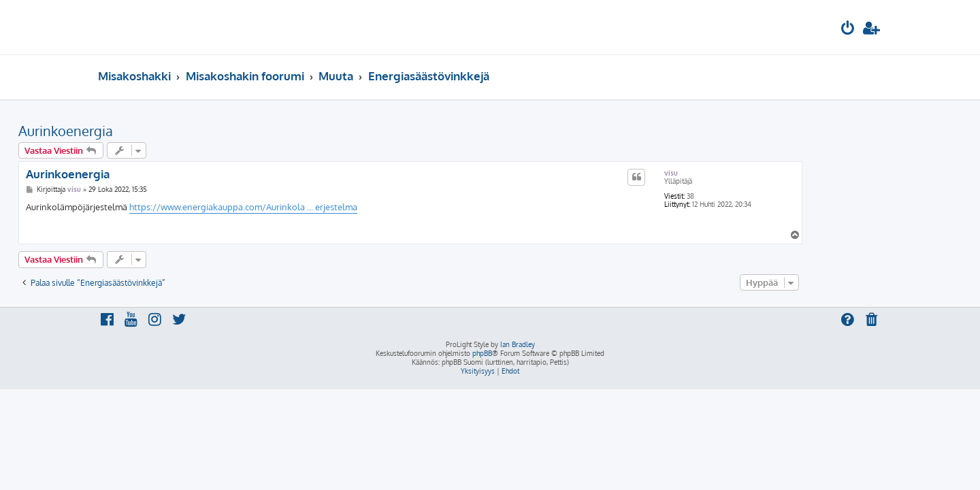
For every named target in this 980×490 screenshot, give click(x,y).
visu (751, 173)
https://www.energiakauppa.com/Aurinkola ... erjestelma (323, 207)
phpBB (482, 353)
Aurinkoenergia (145, 131)
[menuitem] (848, 30)
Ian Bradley (518, 344)
